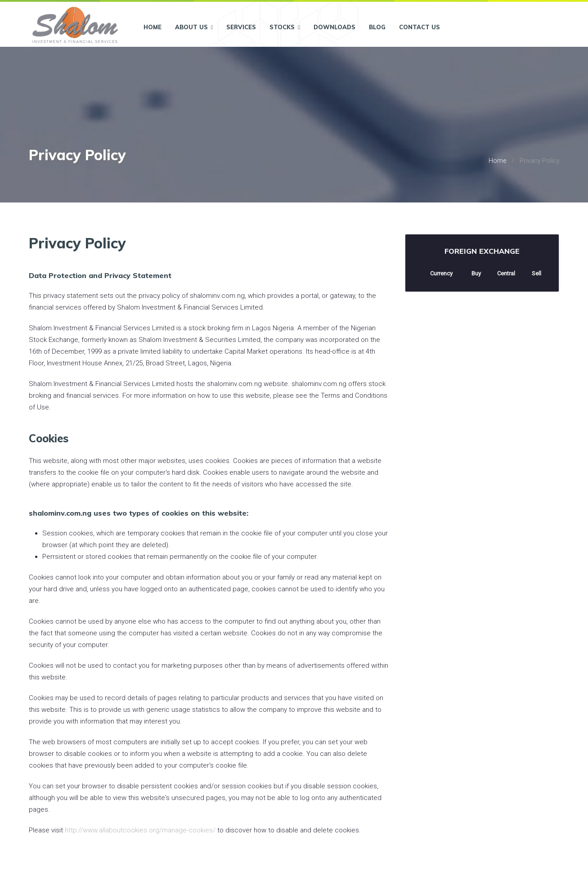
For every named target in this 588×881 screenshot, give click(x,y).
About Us (194, 27)
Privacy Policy (540, 161)
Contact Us (420, 27)
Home (153, 27)
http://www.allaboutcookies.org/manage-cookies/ (140, 830)
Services (241, 27)
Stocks (285, 27)
